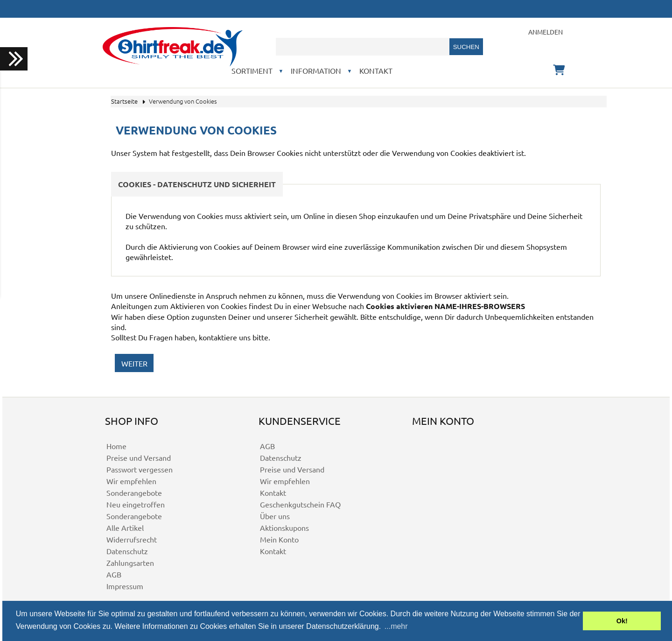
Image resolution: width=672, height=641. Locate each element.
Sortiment (252, 70)
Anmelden (546, 32)
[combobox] (363, 47)
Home (116, 446)
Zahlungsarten (130, 563)
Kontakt (376, 70)
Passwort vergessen (140, 469)
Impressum (125, 586)
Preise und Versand (139, 458)
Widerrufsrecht (132, 539)
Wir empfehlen (131, 481)
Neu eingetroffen (136, 504)
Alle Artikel (125, 528)
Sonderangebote (134, 493)
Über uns (275, 516)
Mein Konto (279, 539)
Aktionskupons (284, 528)
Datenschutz (127, 551)
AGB (114, 574)
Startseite (124, 101)
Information (316, 70)
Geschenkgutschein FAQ (300, 504)
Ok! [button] (622, 621)
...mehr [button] (396, 626)
